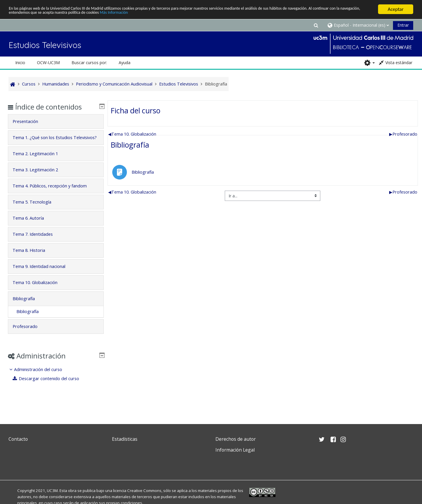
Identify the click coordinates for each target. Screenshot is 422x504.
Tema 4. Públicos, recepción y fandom (54, 194)
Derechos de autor (236, 439)
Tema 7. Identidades (37, 242)
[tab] (56, 122)
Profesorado (403, 134)
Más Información (200, 14)
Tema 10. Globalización (132, 134)
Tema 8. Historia (33, 258)
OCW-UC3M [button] (48, 63)
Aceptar (396, 9)
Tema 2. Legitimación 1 (40, 162)
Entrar (403, 25)
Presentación (30, 121)
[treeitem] (56, 382)
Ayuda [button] (125, 63)
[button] (316, 25)
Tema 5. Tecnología (36, 210)
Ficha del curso (136, 110)
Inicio (20, 63)
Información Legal (235, 450)
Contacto (18, 439)
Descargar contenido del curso (50, 387)
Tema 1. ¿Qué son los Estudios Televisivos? (47, 142)
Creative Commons (144, 491)
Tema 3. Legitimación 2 (40, 178)
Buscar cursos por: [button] (89, 63)
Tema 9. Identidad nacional (43, 275)
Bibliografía (130, 145)
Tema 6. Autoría (33, 226)
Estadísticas (125, 439)
